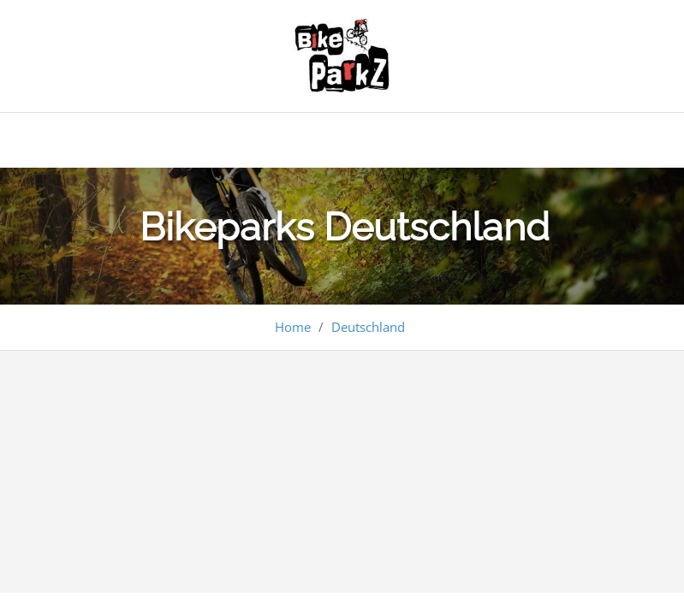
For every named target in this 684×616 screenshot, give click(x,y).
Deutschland (368, 327)
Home (293, 327)
